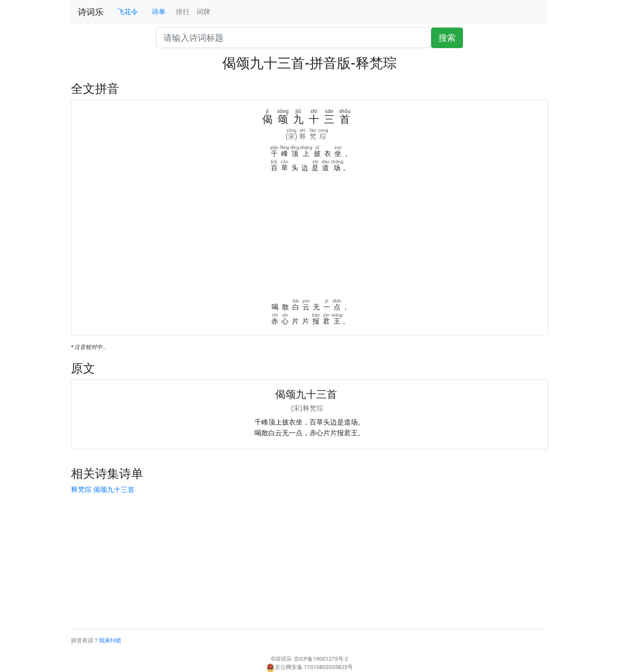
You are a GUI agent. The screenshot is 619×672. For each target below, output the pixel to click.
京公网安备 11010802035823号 (309, 667)
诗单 (159, 12)
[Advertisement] (309, 238)
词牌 (203, 12)
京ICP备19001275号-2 (321, 659)
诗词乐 (91, 12)
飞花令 (128, 12)
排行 (183, 12)
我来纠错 (110, 640)
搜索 (447, 38)
